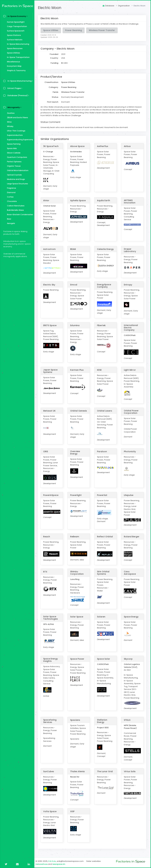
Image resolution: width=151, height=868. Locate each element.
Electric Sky (50, 285)
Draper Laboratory (130, 250)
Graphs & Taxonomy (16, 70)
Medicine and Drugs (15, 179)
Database (108, 6)
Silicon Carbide (13, 153)
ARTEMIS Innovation (130, 201)
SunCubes (49, 771)
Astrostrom (50, 249)
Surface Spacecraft (15, 31)
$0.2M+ (66, 63)
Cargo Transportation (16, 26)
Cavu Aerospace (130, 573)
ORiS (46, 451)
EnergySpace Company (104, 286)
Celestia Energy (106, 249)
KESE (100, 370)
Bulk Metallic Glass (15, 210)
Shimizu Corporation (77, 573)
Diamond (11, 192)
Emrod (74, 285)
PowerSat (103, 495)
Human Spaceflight (15, 22)
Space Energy (131, 617)
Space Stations (13, 35)
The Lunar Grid (105, 771)
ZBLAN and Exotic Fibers (17, 118)
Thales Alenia (78, 771)
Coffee (10, 197)
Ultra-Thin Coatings (15, 131)
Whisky (10, 126)
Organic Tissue (13, 166)
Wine (9, 122)
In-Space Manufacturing (17, 44)
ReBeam (75, 537)
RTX (46, 572)
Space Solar (104, 659)
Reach (47, 537)
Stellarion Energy (103, 721)
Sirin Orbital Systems (104, 573)
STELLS (127, 720)
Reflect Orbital (105, 537)
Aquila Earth (104, 200)
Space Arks (11, 148)
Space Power (78, 659)
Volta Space (51, 811)
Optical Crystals (14, 175)
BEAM (74, 249)
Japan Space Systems (51, 371)
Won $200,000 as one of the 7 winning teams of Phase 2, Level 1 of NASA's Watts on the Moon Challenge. (91, 24)
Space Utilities (13, 53)
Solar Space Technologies (51, 618)
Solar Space (77, 617)
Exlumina (75, 325)
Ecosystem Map (14, 66)
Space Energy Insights (51, 660)
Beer (8, 219)
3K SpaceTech (52, 146)
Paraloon (102, 451)
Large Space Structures (17, 184)
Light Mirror (130, 370)
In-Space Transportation (18, 57)
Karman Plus (77, 370)
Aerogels (10, 223)
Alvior (47, 200)
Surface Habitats (14, 40)
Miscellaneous (13, 62)
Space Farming (13, 144)
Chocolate (11, 201)
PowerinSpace (52, 495)
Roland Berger (132, 537)
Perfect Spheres (14, 162)
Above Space (78, 146)
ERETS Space (51, 325)
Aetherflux (103, 146)
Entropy (128, 285)
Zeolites (10, 113)
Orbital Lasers (105, 411)
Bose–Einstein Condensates (19, 215)
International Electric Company (131, 328)
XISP (73, 811)
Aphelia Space (79, 200)
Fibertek (102, 325)
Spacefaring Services (51, 721)
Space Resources (14, 48)
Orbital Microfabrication (17, 170)
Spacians (76, 720)
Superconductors (14, 135)
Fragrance (11, 188)
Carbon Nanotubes (15, 206)
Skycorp (128, 659)
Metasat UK (50, 411)
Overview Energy (76, 453)
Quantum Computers (16, 157)
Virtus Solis (130, 771)
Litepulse (129, 495)
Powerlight (76, 495)
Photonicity (130, 451)
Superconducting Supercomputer (19, 140)
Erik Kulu (53, 861)
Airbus (127, 146)
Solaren (102, 617)
